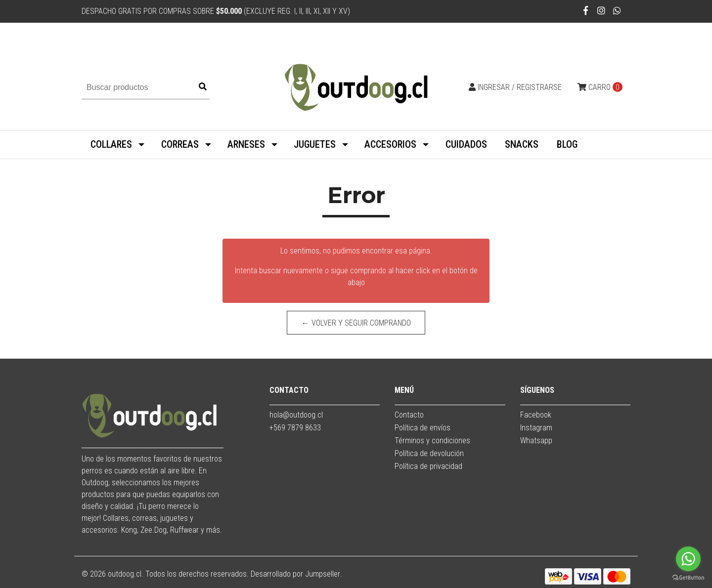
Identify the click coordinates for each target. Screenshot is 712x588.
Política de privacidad (428, 466)
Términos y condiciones (432, 441)
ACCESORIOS (390, 144)
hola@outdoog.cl (296, 415)
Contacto (409, 415)
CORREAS (180, 144)
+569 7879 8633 (295, 428)
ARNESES (246, 144)
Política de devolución (429, 453)
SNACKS (522, 144)
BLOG (567, 144)
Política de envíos (423, 428)
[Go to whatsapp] (688, 559)
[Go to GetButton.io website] (688, 578)
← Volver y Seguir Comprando (356, 323)
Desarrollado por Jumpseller (295, 574)
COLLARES (111, 144)
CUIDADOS (466, 144)
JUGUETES (315, 144)
